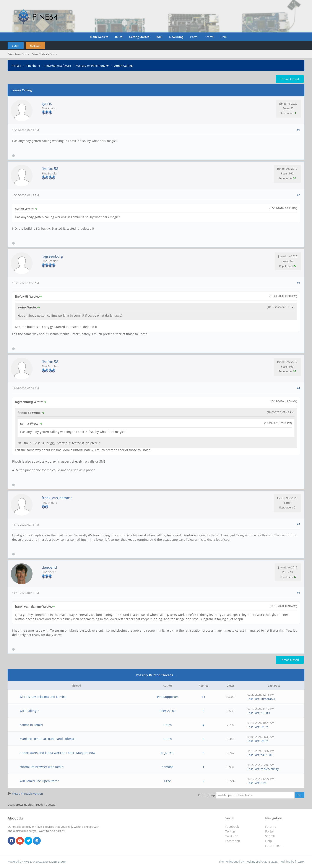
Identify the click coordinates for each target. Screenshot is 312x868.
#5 (298, 524)
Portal (194, 37)
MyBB (27, 862)
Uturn (168, 725)
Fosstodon (233, 841)
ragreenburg (52, 256)
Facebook (232, 827)
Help (224, 37)
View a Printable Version (27, 794)
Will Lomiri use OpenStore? (39, 781)
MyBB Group (57, 862)
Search (209, 37)
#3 (298, 283)
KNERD (265, 713)
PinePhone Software (58, 66)
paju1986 (167, 753)
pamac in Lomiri (31, 725)
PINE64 (16, 66)
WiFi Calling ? (29, 711)
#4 (298, 388)
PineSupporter (168, 697)
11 (203, 697)
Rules (119, 37)
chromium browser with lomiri (42, 767)
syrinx (47, 103)
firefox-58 (50, 169)
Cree (168, 781)
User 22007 (168, 711)
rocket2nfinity (270, 769)
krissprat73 (268, 699)
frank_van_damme (57, 498)
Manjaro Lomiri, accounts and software (48, 739)
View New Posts (19, 54)
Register (35, 45)
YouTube (232, 836)
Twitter (230, 831)
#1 (298, 130)
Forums (271, 827)
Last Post (253, 699)
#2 (298, 195)
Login (15, 45)
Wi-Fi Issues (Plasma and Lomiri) (43, 697)
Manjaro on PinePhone (90, 66)
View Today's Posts (45, 54)
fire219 (299, 862)
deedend (49, 567)
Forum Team (274, 846)
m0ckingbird (253, 862)
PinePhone (33, 66)
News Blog (176, 37)
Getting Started (139, 37)
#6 (298, 593)
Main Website (99, 37)
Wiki (159, 37)
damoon (168, 767)
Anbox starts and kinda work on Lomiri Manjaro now (57, 753)
